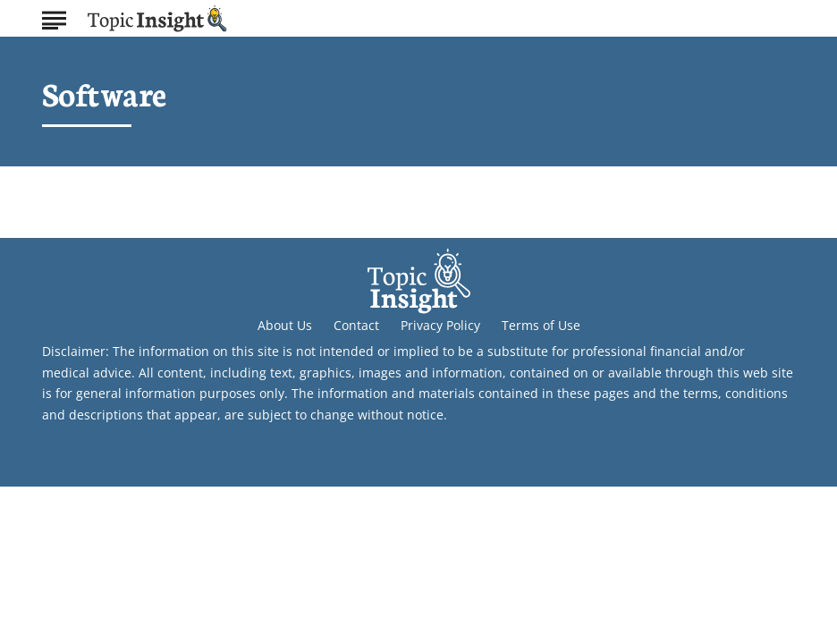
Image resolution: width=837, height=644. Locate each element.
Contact (356, 325)
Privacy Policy (440, 325)
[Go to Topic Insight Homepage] (157, 18)
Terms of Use (541, 325)
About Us (285, 325)
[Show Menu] (54, 17)
